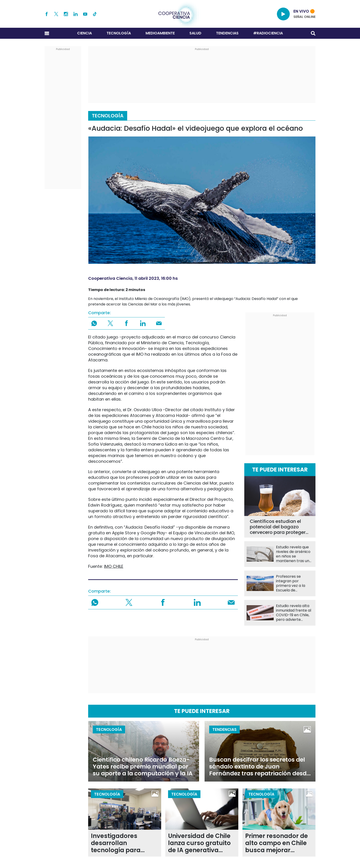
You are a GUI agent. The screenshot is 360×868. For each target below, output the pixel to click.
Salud (195, 33)
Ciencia (84, 33)
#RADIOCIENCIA (268, 33)
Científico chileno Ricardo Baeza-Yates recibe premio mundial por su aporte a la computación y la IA (143, 767)
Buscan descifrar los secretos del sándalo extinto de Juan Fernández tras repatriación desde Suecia (260, 767)
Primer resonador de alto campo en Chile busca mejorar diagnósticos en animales (277, 843)
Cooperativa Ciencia (110, 278)
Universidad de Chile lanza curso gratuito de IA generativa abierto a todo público (199, 843)
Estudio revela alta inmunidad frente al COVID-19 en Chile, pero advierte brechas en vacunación (294, 613)
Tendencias (227, 33)
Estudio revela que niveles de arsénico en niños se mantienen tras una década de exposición (294, 554)
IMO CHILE (114, 566)
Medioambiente (160, 33)
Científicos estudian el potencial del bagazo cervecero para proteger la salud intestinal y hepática (278, 527)
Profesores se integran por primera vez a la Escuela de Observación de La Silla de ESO (293, 583)
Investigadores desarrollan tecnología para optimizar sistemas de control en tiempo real (123, 843)
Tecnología (119, 33)
